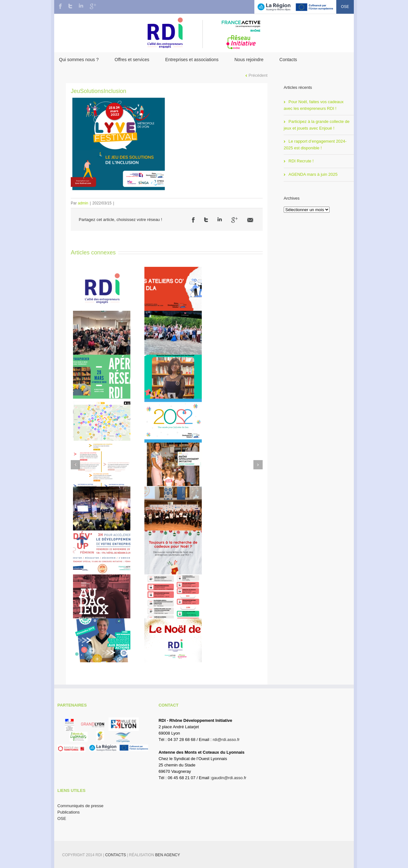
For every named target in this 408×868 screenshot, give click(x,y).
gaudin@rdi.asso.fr (229, 778)
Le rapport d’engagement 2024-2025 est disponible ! (315, 145)
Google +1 (234, 220)
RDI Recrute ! (301, 161)
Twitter (70, 6)
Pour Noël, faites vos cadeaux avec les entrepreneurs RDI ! (314, 105)
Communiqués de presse (80, 806)
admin (83, 203)
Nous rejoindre (249, 60)
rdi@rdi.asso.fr (226, 740)
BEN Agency (168, 855)
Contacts (288, 60)
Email (250, 220)
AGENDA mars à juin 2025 (313, 174)
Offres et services (132, 60)
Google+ (93, 6)
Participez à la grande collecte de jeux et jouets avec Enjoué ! (317, 125)
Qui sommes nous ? (79, 60)
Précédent (258, 75)
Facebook (60, 6)
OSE (345, 7)
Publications (69, 812)
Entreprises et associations (192, 60)
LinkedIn (81, 6)
